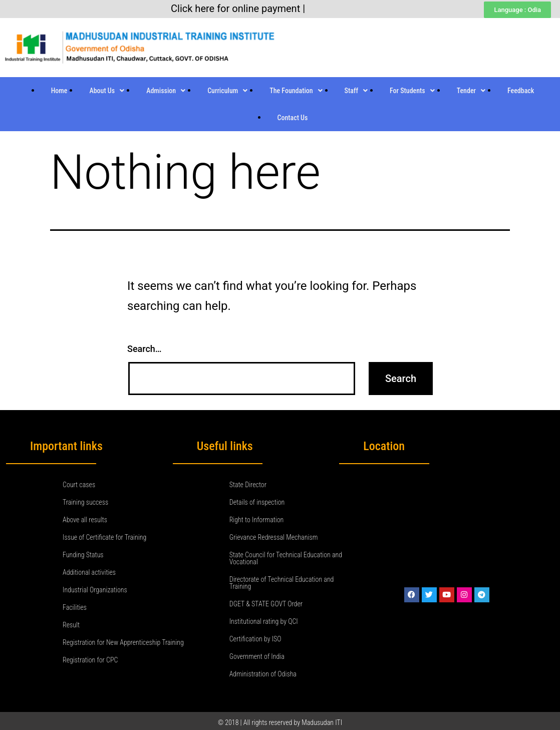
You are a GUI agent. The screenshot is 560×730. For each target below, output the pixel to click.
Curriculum (227, 91)
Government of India (257, 656)
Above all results (85, 520)
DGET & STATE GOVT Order (266, 604)
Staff (356, 91)
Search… (145, 349)
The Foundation (296, 91)
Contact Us (293, 118)
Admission (166, 91)
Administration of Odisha (263, 674)
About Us (107, 91)
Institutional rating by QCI (264, 621)
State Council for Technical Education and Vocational (286, 558)
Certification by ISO (255, 639)
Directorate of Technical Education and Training (282, 583)
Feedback (521, 91)
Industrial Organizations (95, 590)
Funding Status (83, 555)
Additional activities (89, 572)
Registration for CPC (90, 660)
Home (59, 91)
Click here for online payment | (238, 9)
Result (71, 625)
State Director (248, 485)
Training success (85, 502)
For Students (412, 91)
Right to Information (257, 520)
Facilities (75, 607)
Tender (471, 91)
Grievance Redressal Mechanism (274, 537)
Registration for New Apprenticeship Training (123, 642)
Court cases (79, 485)
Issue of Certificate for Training (104, 537)
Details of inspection (257, 502)
